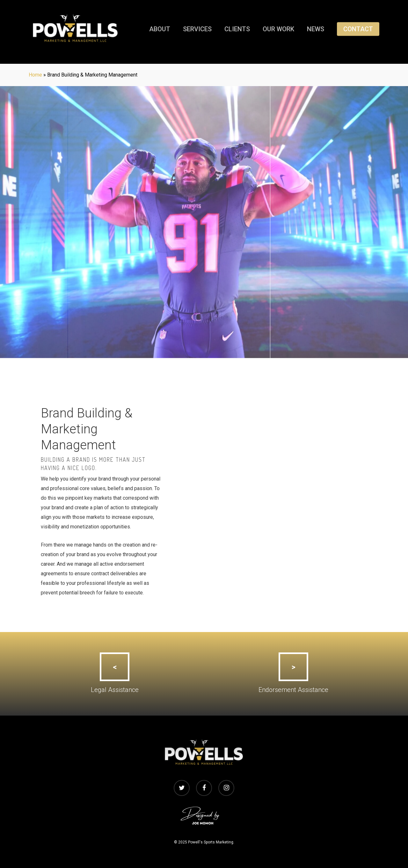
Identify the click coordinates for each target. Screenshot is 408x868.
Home (35, 75)
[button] (115, 667)
